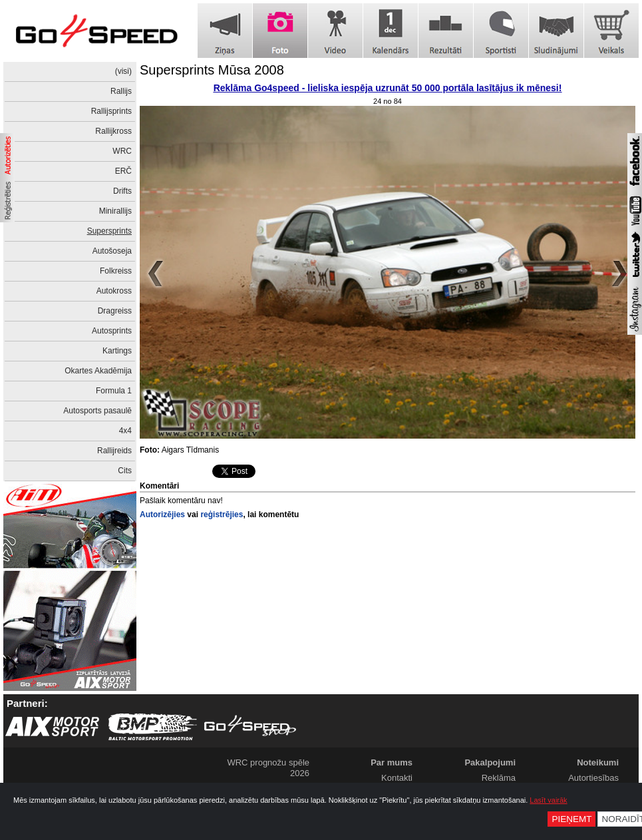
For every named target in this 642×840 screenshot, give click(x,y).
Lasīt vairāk (548, 800)
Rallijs (121, 91)
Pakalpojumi (490, 762)
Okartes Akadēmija (98, 371)
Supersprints (109, 231)
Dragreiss (115, 311)
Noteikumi (598, 762)
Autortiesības (593, 778)
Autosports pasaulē (97, 411)
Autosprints (112, 331)
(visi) (123, 71)
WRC (122, 151)
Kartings (117, 351)
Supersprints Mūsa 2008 (212, 70)
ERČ (123, 171)
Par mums (392, 762)
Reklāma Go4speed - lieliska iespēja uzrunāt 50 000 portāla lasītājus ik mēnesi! (388, 88)
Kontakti (397, 778)
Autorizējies (162, 515)
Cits (125, 471)
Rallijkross (113, 131)
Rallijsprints (111, 111)
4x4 (125, 431)
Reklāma (499, 778)
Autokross (114, 291)
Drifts (122, 191)
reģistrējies (222, 515)
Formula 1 (114, 391)
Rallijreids (114, 451)
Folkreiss (116, 271)
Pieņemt (571, 819)
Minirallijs (115, 211)
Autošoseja (112, 251)
